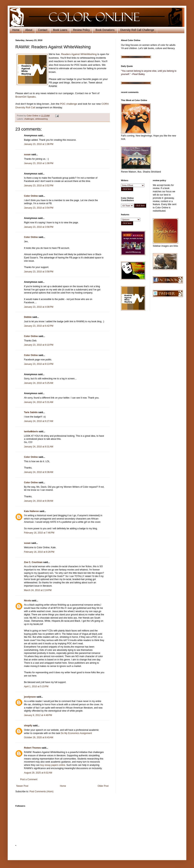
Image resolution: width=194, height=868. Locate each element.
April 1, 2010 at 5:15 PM (36, 686)
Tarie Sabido (31, 412)
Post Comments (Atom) (41, 792)
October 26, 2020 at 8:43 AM (39, 737)
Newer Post (22, 786)
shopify (28, 726)
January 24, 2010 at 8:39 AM (39, 501)
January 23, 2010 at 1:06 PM (39, 144)
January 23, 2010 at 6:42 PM (39, 326)
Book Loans (60, 30)
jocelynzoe (30, 697)
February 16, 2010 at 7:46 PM (39, 533)
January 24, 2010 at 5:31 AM (39, 402)
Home (16, 30)
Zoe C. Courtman (33, 562)
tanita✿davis (31, 432)
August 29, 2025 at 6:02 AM (38, 773)
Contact (43, 30)
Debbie (28, 317)
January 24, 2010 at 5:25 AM (39, 383)
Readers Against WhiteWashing (79, 54)
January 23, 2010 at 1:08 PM (39, 163)
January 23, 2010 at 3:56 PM (39, 227)
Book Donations (105, 30)
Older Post (103, 786)
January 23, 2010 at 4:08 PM (39, 307)
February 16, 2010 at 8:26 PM (39, 552)
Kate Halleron (31, 511)
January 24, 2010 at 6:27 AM (39, 421)
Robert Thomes (32, 748)
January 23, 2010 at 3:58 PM (39, 272)
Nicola (27, 601)
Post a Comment (29, 779)
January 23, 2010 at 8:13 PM (39, 364)
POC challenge (69, 104)
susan (27, 155)
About (29, 30)
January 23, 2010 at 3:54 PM (39, 208)
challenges (29, 119)
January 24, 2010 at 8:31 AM (39, 447)
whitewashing (41, 119)
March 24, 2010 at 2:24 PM (38, 590)
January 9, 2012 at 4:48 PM (38, 715)
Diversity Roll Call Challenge (137, 30)
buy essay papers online (53, 765)
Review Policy (81, 30)
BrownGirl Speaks (26, 97)
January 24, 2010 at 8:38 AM (39, 472)
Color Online (31, 196)
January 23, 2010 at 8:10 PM (39, 345)
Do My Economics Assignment (76, 733)
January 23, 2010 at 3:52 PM (39, 186)
